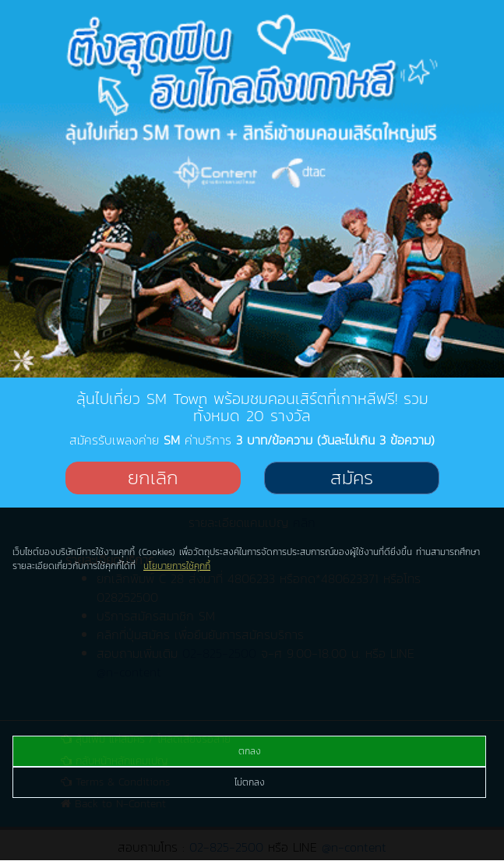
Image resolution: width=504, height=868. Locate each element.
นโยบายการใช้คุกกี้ (177, 566)
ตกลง (250, 751)
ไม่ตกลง (250, 782)
